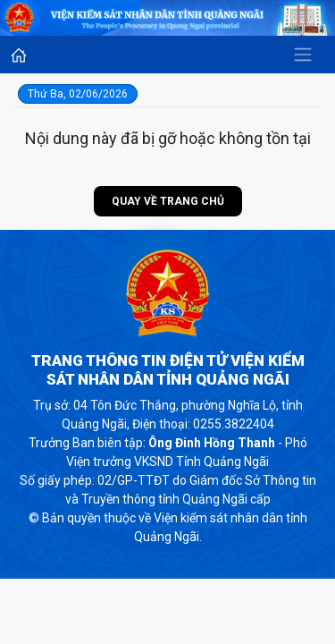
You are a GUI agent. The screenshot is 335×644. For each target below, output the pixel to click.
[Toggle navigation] (303, 55)
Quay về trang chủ (168, 201)
